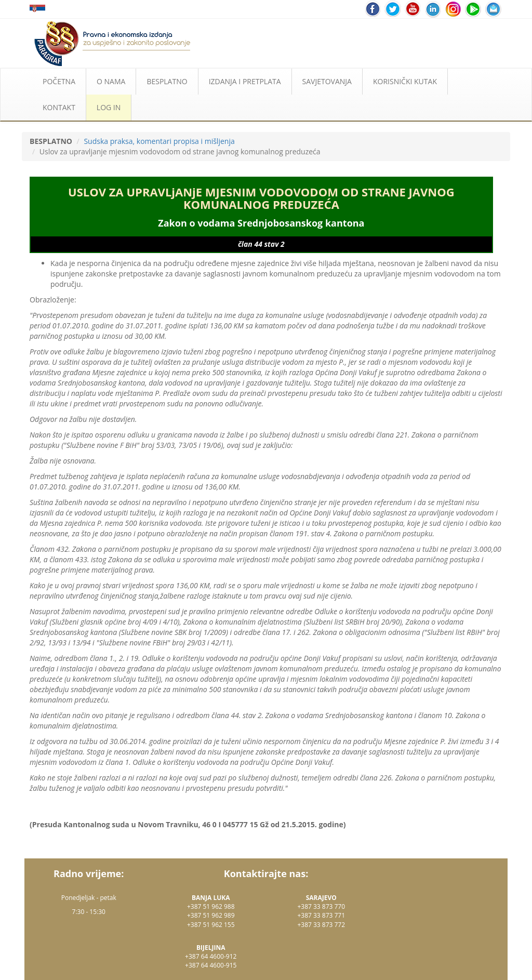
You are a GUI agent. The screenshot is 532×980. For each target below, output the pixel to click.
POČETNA (59, 81)
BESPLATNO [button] (167, 81)
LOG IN (109, 107)
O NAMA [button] (111, 81)
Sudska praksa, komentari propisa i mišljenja (159, 141)
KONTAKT (59, 107)
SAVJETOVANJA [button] (327, 81)
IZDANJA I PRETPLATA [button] (245, 81)
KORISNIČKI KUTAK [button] (405, 81)
